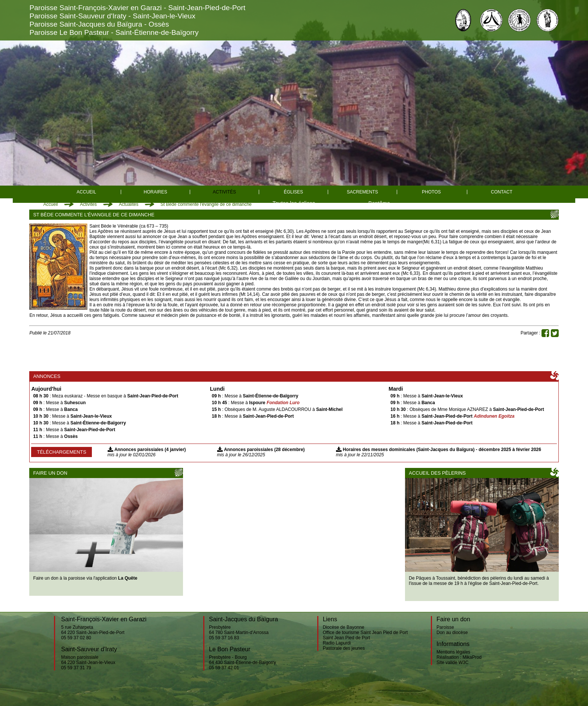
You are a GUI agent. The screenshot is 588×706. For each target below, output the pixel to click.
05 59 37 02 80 (76, 638)
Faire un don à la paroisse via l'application (85, 578)
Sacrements (362, 192)
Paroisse (445, 627)
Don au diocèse (452, 633)
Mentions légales (453, 652)
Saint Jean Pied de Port (346, 638)
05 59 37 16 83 (224, 638)
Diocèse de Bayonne (344, 627)
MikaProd (472, 657)
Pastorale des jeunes (344, 648)
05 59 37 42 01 (224, 668)
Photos (431, 192)
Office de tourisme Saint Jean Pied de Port (365, 633)
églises (293, 192)
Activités (224, 192)
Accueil (86, 192)
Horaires (155, 192)
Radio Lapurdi (337, 643)
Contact (502, 192)
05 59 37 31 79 (76, 668)
